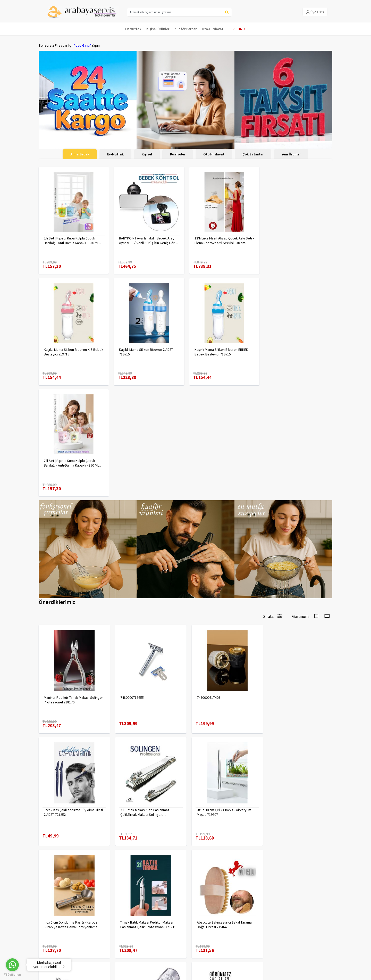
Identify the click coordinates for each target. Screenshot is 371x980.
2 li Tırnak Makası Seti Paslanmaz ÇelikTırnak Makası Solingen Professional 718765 (68, 696)
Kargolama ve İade (53, 929)
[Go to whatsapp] (12, 965)
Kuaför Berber (185, 29)
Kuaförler (178, 154)
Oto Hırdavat (214, 154)
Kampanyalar (49, 936)
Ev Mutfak (133, 29)
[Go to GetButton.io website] (12, 975)
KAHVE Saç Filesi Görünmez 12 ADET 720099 (295, 807)
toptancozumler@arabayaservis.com (286, 949)
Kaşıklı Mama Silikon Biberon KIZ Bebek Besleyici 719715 (292, 240)
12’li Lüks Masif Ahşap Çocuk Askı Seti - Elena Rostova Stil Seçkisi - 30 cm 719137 (223, 240)
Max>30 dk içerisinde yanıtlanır (286, 958)
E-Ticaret (300, 974)
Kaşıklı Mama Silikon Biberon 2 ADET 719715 (71, 351)
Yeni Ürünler (291, 154)
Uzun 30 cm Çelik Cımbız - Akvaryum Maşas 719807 (146, 696)
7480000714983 (205, 804)
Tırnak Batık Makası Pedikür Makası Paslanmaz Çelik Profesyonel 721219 (296, 696)
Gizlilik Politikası (101, 929)
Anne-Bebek (80, 154)
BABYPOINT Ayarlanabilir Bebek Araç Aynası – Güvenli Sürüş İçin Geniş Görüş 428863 (148, 240)
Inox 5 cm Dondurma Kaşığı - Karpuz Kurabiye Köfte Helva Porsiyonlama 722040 (220, 696)
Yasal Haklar (97, 936)
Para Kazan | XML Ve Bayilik (59, 923)
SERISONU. (237, 29)
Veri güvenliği (99, 923)
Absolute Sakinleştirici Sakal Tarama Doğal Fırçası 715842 (71, 807)
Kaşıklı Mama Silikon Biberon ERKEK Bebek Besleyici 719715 (145, 351)
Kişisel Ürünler (158, 29)
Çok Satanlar (253, 154)
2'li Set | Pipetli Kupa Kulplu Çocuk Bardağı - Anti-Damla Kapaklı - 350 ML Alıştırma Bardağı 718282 (221, 351)
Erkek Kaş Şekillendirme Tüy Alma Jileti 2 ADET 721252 (297, 586)
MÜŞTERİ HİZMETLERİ (54, 943)
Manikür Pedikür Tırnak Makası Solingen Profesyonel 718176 (67, 586)
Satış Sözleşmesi (101, 943)
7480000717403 (205, 583)
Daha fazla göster (185, 868)
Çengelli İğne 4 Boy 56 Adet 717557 (145, 804)
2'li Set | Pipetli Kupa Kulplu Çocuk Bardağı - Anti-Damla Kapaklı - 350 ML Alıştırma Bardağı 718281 (71, 240)
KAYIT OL (324, 925)
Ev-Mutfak (115, 154)
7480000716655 (130, 583)
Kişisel (147, 154)
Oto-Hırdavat (213, 29)
